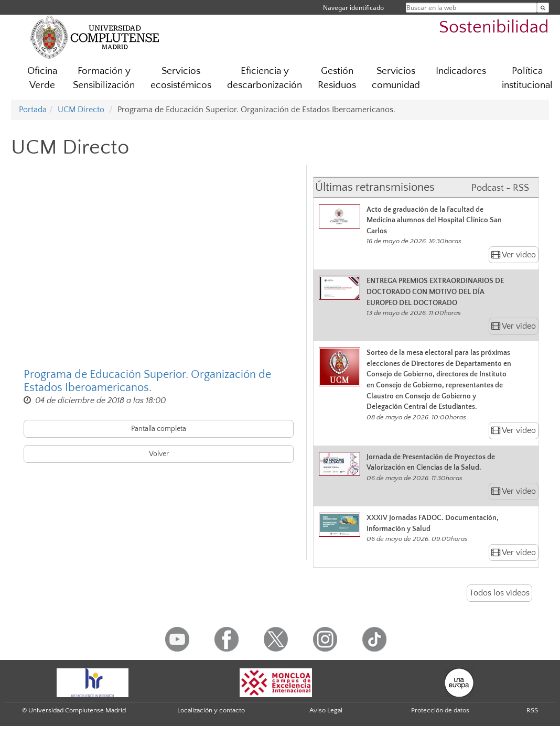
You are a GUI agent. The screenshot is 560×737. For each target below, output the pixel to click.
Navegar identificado (353, 8)
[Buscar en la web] (543, 8)
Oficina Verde (42, 78)
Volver (159, 454)
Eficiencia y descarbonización (265, 78)
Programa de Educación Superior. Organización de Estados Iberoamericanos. (147, 381)
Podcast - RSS (500, 188)
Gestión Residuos (337, 78)
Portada (33, 110)
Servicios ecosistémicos (181, 78)
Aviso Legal (326, 710)
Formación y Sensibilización (104, 78)
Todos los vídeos (499, 593)
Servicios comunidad (396, 78)
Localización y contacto (211, 710)
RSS (532, 710)
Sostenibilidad (494, 28)
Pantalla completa (159, 429)
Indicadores (461, 71)
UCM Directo (81, 110)
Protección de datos (440, 710)
